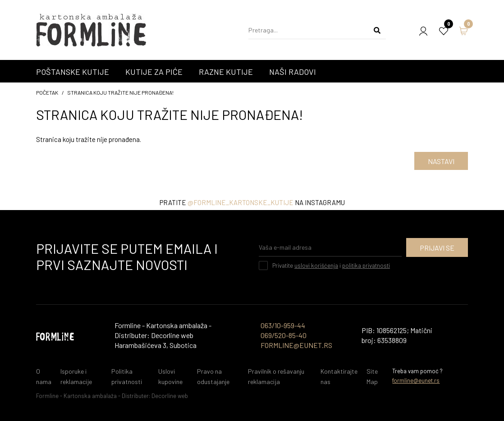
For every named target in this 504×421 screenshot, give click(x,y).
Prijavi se (437, 248)
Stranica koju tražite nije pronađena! (120, 92)
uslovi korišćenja (316, 265)
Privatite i (331, 265)
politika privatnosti (366, 265)
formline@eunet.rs (416, 380)
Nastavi (441, 161)
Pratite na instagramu (252, 202)
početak (47, 92)
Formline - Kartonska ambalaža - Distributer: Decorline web (112, 396)
